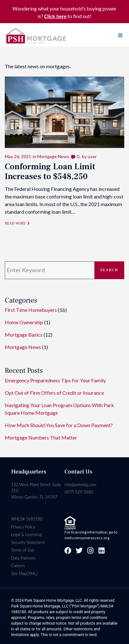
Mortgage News (53, 156)
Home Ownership (24, 322)
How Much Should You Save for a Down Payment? (59, 425)
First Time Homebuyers (31, 310)
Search (109, 270)
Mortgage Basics (24, 335)
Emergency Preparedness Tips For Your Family (55, 380)
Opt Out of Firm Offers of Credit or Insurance (54, 393)
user (92, 156)
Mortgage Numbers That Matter (41, 437)
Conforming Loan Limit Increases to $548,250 (50, 172)
